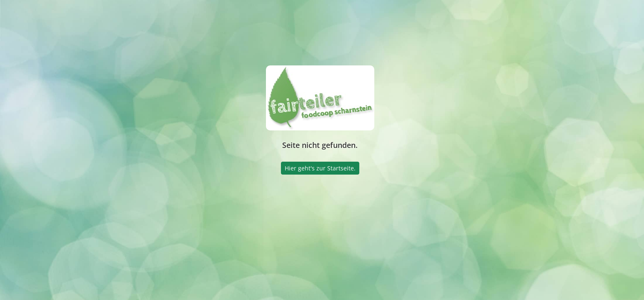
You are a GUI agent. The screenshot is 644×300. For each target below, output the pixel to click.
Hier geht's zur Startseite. (320, 168)
